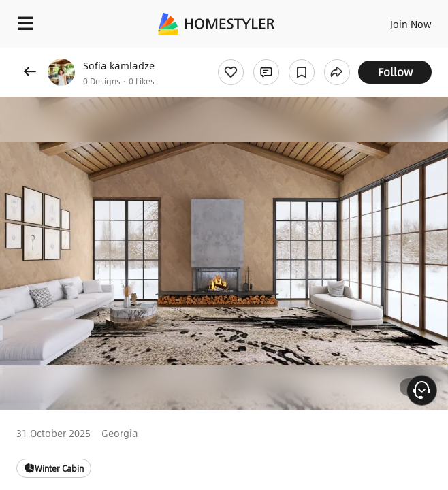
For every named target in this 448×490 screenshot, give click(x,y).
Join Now (411, 24)
